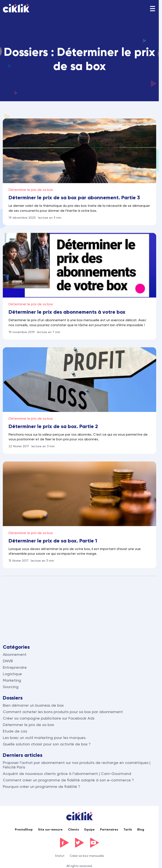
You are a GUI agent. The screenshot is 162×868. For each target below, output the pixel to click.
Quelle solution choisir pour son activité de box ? (47, 744)
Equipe (89, 830)
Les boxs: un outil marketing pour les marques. (45, 738)
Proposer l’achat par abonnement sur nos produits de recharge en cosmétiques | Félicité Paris (77, 765)
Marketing (12, 680)
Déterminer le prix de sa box (31, 190)
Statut (60, 856)
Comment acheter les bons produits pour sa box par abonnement (63, 712)
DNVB (8, 661)
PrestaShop (24, 830)
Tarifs (128, 830)
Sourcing (11, 687)
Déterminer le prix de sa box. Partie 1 (53, 541)
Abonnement (15, 654)
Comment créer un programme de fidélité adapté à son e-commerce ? (68, 780)
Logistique (12, 674)
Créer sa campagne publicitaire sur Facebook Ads (49, 718)
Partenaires (109, 830)
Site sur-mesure (50, 830)
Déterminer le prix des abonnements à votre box (67, 312)
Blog (141, 830)
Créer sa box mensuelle (87, 856)
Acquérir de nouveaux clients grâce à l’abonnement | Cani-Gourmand (67, 774)
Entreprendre (15, 667)
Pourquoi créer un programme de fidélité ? (41, 786)
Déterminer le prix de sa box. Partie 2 (53, 426)
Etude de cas (15, 731)
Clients (73, 830)
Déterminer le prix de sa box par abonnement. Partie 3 (74, 197)
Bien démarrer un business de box (33, 705)
